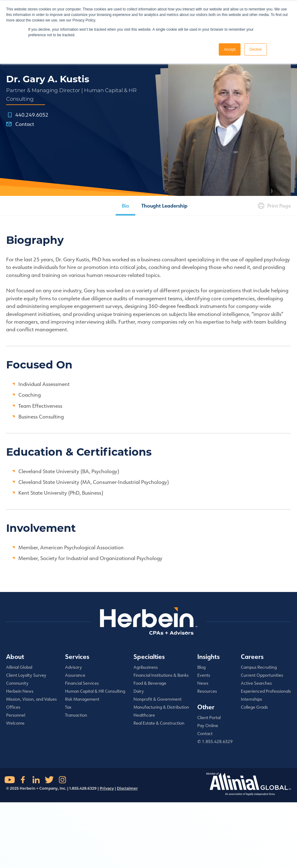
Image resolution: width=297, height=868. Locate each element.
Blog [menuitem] (201, 667)
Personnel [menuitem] (16, 715)
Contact (25, 124)
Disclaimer (127, 788)
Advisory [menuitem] (73, 667)
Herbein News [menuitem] (20, 691)
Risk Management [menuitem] (82, 699)
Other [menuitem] (206, 707)
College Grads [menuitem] (254, 707)
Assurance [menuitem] (75, 675)
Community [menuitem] (17, 683)
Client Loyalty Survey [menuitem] (26, 675)
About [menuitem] (15, 656)
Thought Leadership (164, 206)
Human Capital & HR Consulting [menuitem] (95, 691)
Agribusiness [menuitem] (146, 667)
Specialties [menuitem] (149, 656)
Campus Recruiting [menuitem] (259, 667)
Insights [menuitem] (208, 656)
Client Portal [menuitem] (209, 718)
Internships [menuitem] (251, 699)
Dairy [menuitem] (139, 691)
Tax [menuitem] (68, 707)
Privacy (107, 788)
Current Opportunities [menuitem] (262, 675)
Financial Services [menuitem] (82, 683)
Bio (125, 206)
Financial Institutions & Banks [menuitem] (161, 675)
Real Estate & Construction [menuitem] (159, 723)
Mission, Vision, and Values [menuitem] (31, 699)
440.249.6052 (32, 115)
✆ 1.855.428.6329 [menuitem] (215, 741)
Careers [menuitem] (252, 656)
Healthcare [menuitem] (144, 715)
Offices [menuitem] (13, 707)
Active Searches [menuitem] (256, 683)
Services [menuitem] (77, 656)
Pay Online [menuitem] (208, 726)
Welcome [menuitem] (15, 723)
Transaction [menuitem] (76, 715)
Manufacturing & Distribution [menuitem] (161, 707)
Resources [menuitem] (207, 691)
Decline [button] (256, 49)
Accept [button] (230, 49)
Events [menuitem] (204, 675)
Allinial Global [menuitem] (19, 667)
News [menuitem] (203, 683)
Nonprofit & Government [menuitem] (158, 699)
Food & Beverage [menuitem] (150, 683)
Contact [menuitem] (205, 734)
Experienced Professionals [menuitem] (266, 691)
